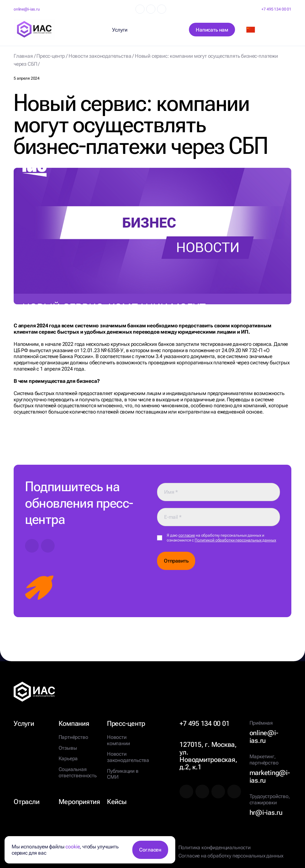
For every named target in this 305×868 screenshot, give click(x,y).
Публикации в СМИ (123, 774)
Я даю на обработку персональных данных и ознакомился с (221, 538)
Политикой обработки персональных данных (235, 540)
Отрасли (26, 802)
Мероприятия (79, 802)
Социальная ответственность (78, 772)
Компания (74, 724)
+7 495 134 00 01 (276, 9)
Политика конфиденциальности (215, 847)
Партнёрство (73, 737)
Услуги (24, 724)
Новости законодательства (128, 757)
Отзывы (68, 748)
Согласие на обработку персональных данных (231, 856)
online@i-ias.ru (27, 9)
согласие (187, 535)
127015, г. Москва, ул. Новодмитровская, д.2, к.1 (208, 756)
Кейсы (117, 802)
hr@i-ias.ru (266, 813)
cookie (73, 847)
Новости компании (119, 740)
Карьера (68, 758)
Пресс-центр (126, 724)
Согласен (150, 850)
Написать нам (212, 30)
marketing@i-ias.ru (270, 777)
